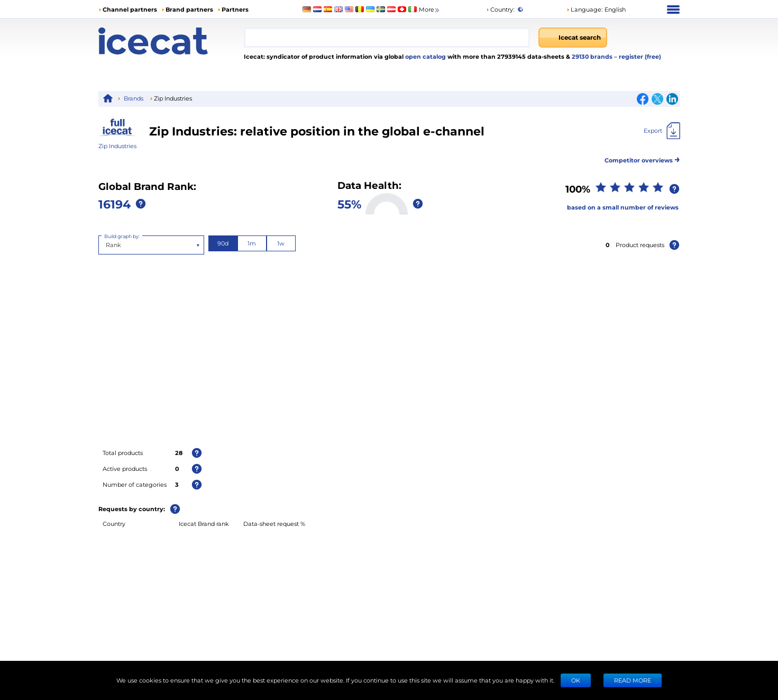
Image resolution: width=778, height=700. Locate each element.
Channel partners (130, 9)
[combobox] (387, 38)
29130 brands (593, 56)
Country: (500, 9)
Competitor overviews (642, 158)
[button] (596, 10)
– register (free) (638, 56)
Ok (576, 680)
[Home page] (171, 41)
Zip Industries (117, 146)
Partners (235, 9)
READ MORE (633, 680)
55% (349, 204)
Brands (134, 98)
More (430, 10)
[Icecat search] (573, 38)
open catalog (425, 56)
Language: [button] (584, 9)
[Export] (662, 131)
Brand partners (189, 9)
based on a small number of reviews (623, 207)
